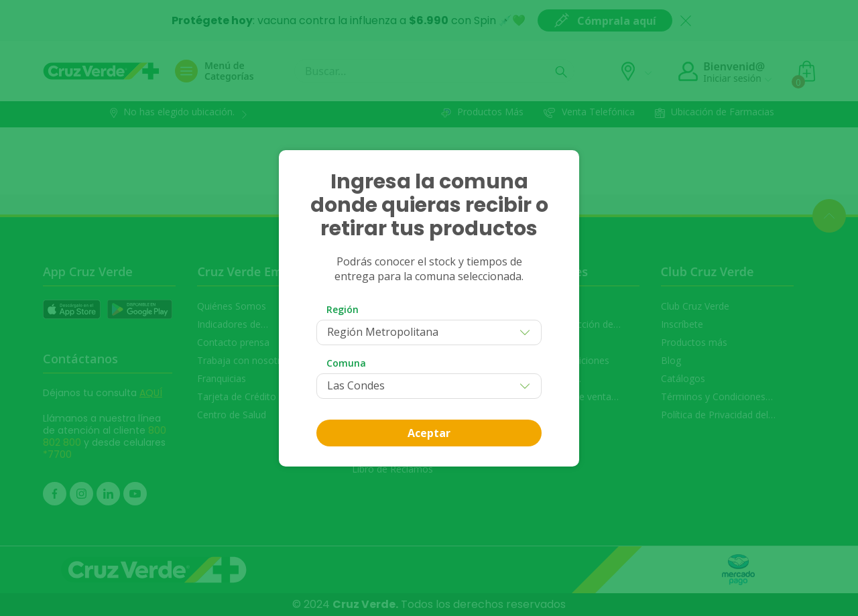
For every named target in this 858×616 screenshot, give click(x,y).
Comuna (346, 363)
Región (343, 309)
